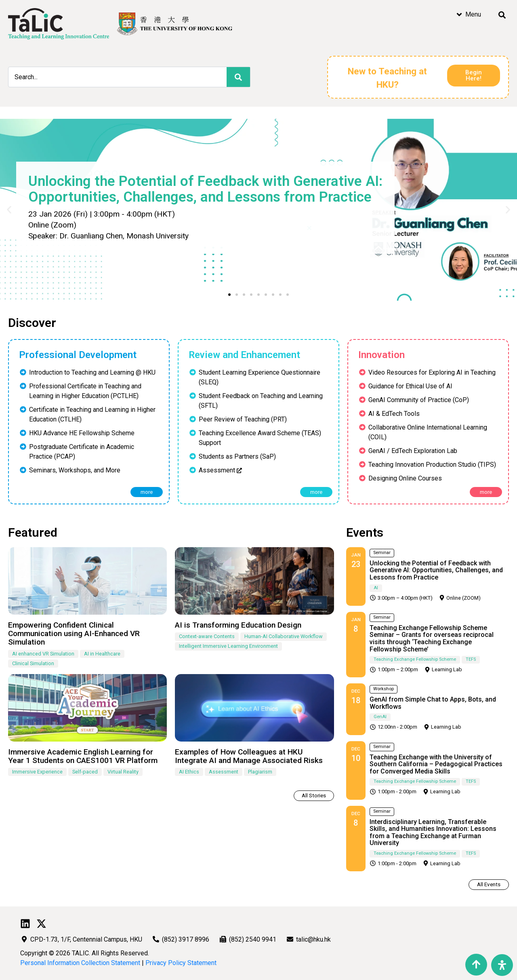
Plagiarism (260, 772)
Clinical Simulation (33, 663)
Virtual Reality (123, 772)
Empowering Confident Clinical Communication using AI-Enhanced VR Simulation (74, 633)
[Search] (238, 77)
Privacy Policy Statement (181, 963)
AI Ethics (189, 772)
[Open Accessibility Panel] (502, 965)
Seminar (382, 553)
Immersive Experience (37, 772)
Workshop (384, 689)
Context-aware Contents (207, 636)
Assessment (224, 772)
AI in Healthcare (102, 654)
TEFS (471, 659)
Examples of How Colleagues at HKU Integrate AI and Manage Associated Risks (249, 756)
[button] (229, 295)
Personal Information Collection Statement (80, 963)
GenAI (380, 717)
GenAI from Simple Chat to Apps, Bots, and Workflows (433, 703)
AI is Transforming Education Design (238, 625)
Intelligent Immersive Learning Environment (228, 646)
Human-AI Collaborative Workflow (284, 636)
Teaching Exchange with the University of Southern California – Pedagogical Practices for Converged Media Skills (436, 764)
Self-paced (85, 772)
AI (376, 588)
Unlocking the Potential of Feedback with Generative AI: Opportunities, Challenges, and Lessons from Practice (436, 570)
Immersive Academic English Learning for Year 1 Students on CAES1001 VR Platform (83, 756)
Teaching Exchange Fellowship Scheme (415, 659)
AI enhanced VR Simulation (43, 654)
